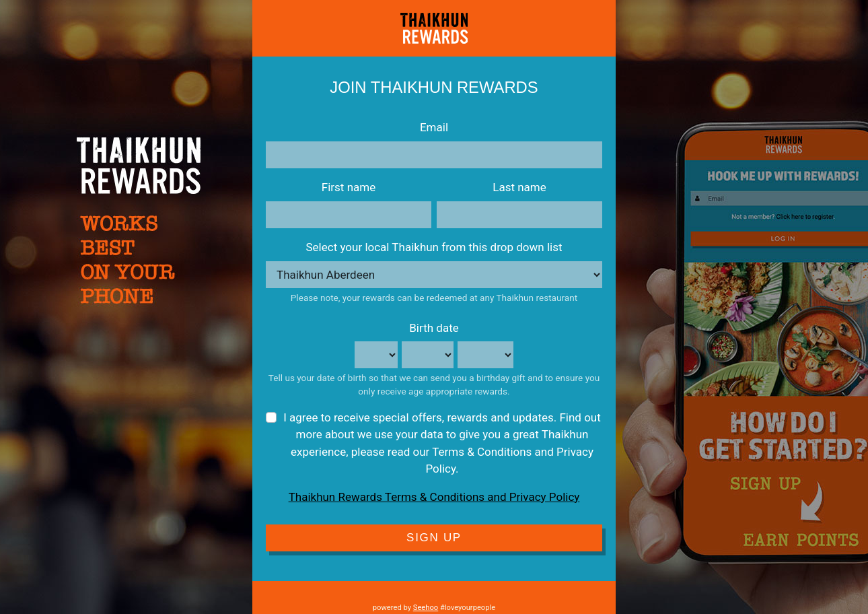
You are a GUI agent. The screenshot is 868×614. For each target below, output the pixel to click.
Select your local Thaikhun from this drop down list (434, 247)
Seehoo (426, 608)
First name (349, 187)
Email (434, 127)
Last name (519, 187)
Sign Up (434, 538)
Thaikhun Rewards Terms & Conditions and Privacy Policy (434, 497)
